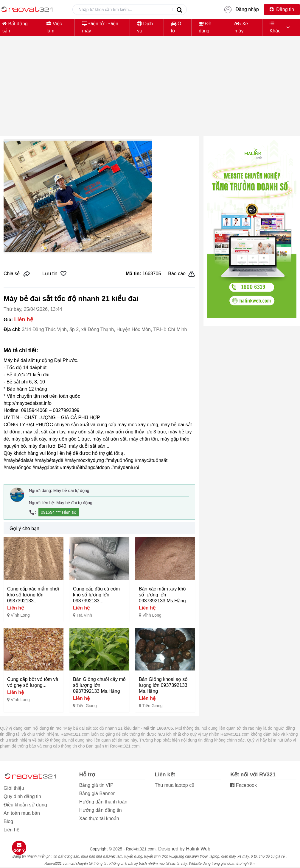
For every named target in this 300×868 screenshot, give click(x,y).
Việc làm (54, 27)
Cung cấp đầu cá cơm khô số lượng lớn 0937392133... (96, 595)
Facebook (244, 785)
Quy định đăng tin (22, 796)
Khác (275, 27)
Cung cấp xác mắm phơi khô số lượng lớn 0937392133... (33, 595)
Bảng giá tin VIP (96, 785)
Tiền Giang (87, 706)
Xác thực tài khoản (99, 818)
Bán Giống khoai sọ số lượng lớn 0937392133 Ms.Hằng (163, 685)
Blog (8, 821)
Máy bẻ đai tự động (71, 491)
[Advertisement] (150, 89)
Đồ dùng (205, 27)
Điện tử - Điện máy (100, 27)
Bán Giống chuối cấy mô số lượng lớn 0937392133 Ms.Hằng (99, 685)
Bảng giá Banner (97, 793)
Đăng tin (282, 9)
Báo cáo (182, 274)
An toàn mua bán (22, 813)
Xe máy (241, 27)
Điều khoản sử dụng (25, 805)
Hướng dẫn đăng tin (101, 810)
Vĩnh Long (20, 615)
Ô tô (176, 27)
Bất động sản (15, 27)
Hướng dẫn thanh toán (103, 802)
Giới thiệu (14, 788)
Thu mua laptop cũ (175, 785)
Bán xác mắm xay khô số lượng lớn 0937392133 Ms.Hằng (162, 595)
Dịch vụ (145, 27)
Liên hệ (11, 830)
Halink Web (198, 849)
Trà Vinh (84, 615)
